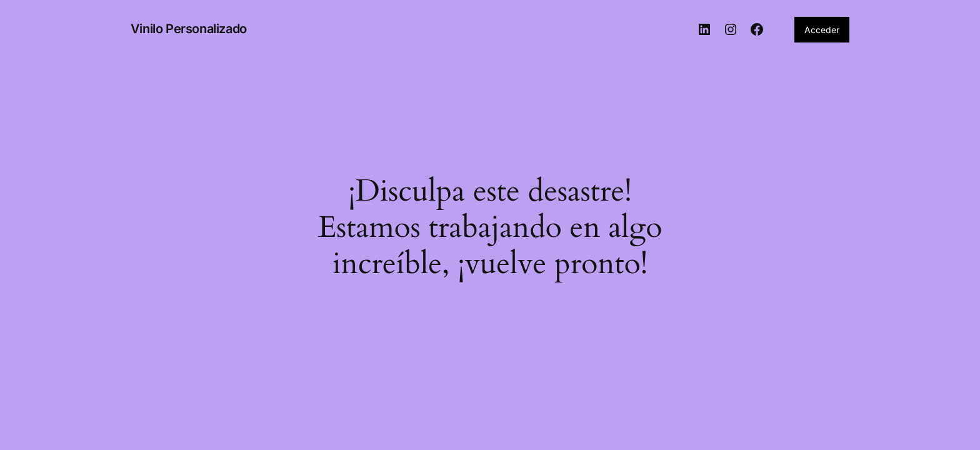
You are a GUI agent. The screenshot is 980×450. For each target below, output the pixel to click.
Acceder (822, 30)
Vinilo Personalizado (189, 29)
